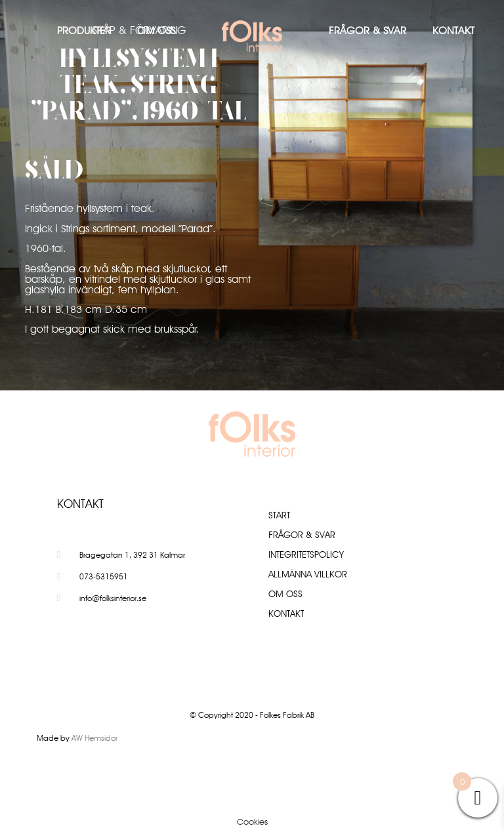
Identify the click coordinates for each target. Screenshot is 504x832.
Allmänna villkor (308, 574)
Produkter (84, 31)
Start (279, 515)
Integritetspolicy (306, 554)
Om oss (156, 31)
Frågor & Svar (367, 31)
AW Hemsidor (94, 738)
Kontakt (453, 31)
